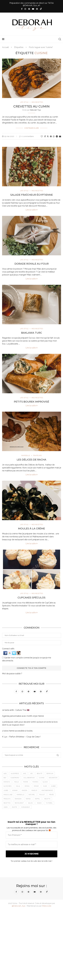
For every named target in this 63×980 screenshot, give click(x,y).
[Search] (60, 39)
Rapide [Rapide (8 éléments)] (28, 799)
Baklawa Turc (32, 333)
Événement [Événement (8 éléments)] (26, 807)
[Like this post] (42, 136)
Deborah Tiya (35, 110)
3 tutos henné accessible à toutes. (17, 731)
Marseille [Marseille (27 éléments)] (21, 795)
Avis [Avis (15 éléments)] (25, 774)
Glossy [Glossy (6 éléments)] (45, 782)
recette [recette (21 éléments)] (47, 799)
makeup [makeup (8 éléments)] (35, 791)
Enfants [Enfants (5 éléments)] (7, 782)
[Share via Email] (60, 136)
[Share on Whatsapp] (54, 136)
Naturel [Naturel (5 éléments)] (32, 795)
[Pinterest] (29, 9)
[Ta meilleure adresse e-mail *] (32, 845)
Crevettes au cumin (31, 106)
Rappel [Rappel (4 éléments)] (38, 799)
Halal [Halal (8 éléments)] (18, 786)
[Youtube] (33, 9)
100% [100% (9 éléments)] (5, 774)
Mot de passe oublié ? (12, 674)
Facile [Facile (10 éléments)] (17, 782)
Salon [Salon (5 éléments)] (30, 803)
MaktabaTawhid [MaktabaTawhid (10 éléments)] (47, 791)
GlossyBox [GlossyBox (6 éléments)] (8, 786)
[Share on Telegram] (57, 136)
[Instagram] (25, 9)
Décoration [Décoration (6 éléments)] (53, 778)
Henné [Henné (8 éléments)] (36, 786)
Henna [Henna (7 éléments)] (27, 786)
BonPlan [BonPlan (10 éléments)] (50, 774)
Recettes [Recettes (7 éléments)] (7, 803)
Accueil (5, 47)
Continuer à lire (32, 128)
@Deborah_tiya (18, 906)
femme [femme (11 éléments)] (26, 782)
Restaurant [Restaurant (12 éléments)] (19, 803)
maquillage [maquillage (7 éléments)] (8, 795)
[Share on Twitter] (48, 136)
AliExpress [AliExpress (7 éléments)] (15, 774)
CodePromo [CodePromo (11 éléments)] (15, 778)
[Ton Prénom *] (32, 835)
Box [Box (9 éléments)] (5, 778)
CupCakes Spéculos (31, 598)
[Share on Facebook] (45, 136)
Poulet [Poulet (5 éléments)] (42, 795)
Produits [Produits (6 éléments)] (7, 799)
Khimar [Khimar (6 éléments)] (15, 791)
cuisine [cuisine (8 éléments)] (42, 778)
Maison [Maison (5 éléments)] (25, 791)
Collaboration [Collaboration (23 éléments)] (29, 778)
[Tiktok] (41, 9)
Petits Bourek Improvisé (31, 402)
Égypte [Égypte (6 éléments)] (15, 807)
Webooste (47, 906)
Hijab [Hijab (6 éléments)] (45, 786)
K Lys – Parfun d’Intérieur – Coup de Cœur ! (21, 737)
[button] (6, 652)
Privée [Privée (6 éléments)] (52, 795)
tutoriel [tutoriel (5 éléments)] (49, 803)
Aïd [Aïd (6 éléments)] (32, 774)
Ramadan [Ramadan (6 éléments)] (18, 799)
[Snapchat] (37, 9)
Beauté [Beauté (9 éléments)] (40, 774)
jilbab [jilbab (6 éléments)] (53, 786)
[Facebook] (22, 9)
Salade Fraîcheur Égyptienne (32, 195)
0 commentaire (26, 136)
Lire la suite (31, 210)
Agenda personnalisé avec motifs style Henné (23, 716)
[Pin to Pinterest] (51, 136)
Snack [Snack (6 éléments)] (39, 803)
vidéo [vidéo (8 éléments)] (6, 807)
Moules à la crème (31, 529)
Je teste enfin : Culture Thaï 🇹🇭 (16, 710)
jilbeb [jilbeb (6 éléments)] (6, 791)
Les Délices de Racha (31, 460)
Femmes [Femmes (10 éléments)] (35, 782)
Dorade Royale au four (32, 264)
